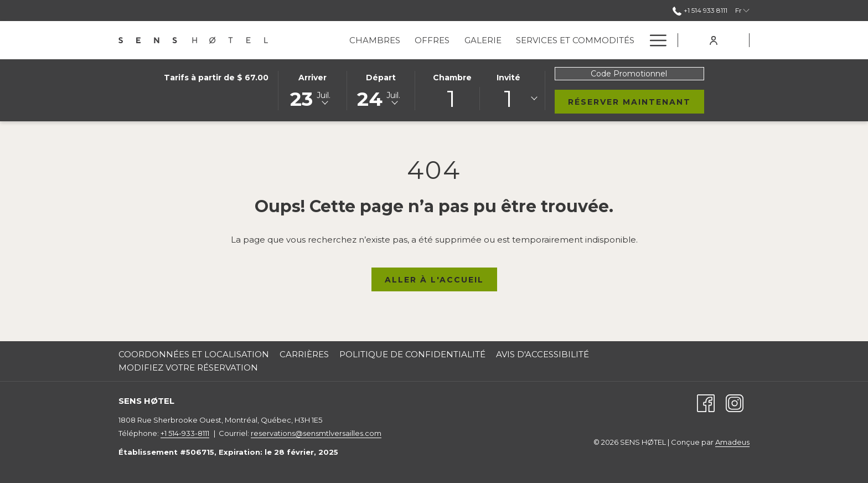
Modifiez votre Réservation (188, 368)
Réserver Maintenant (636, 102)
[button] (312, 90)
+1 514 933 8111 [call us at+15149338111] (700, 10)
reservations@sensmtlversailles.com (316, 433)
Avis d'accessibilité (542, 354)
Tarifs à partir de (216, 78)
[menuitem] (375, 40)
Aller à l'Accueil (434, 280)
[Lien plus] (654, 40)
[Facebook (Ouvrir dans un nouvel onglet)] (706, 402)
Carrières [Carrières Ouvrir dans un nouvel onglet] (304, 354)
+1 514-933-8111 (185, 433)
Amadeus (732, 442)
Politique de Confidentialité (412, 354)
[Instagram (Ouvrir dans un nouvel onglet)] (735, 402)
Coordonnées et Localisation (194, 354)
